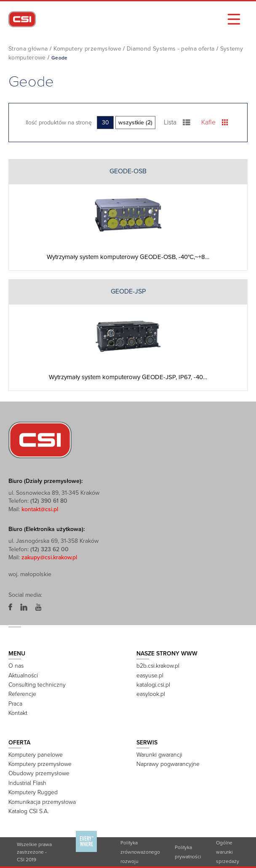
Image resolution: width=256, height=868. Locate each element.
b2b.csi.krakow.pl (158, 666)
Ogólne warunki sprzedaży (228, 852)
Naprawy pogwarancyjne (168, 764)
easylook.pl (151, 694)
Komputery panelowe (36, 755)
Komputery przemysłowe (87, 49)
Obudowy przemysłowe (39, 773)
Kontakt (18, 713)
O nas (16, 666)
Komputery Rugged (33, 792)
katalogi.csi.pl (153, 685)
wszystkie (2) (135, 123)
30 (105, 123)
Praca (15, 704)
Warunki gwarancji (159, 755)
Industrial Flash (27, 783)
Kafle (215, 122)
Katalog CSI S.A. (29, 811)
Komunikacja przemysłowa (42, 802)
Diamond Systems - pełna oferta (171, 49)
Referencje (22, 694)
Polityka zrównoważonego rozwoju (140, 852)
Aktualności (23, 675)
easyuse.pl (150, 675)
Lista (177, 122)
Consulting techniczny (37, 685)
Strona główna (28, 49)
